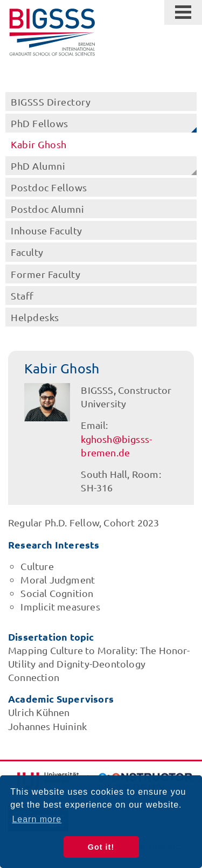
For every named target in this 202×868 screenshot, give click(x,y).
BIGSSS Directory (51, 102)
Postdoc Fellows (49, 187)
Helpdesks (35, 317)
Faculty (27, 252)
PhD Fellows (40, 123)
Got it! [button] (101, 847)
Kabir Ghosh (39, 144)
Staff (22, 296)
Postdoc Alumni (47, 209)
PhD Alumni (38, 166)
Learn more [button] (37, 819)
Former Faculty (46, 274)
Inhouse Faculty (47, 230)
